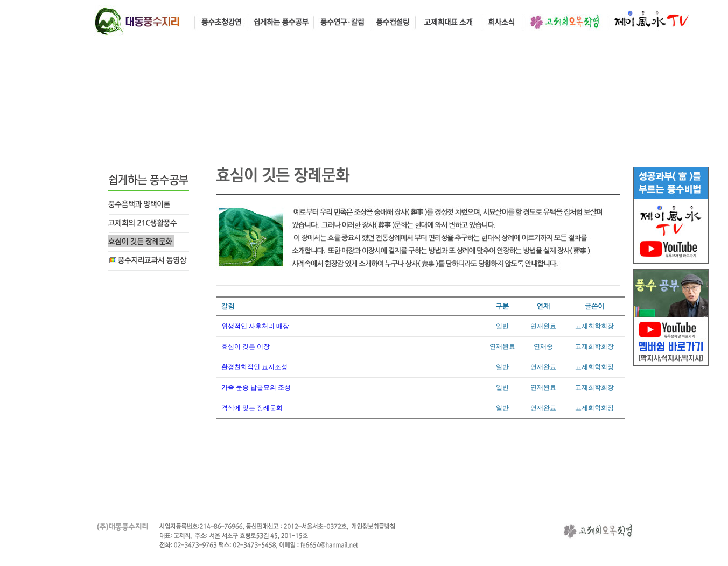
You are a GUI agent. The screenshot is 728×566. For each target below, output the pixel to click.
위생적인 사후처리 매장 (255, 326)
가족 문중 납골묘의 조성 (256, 387)
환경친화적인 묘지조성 (254, 367)
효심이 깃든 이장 (246, 346)
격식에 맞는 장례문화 (252, 408)
